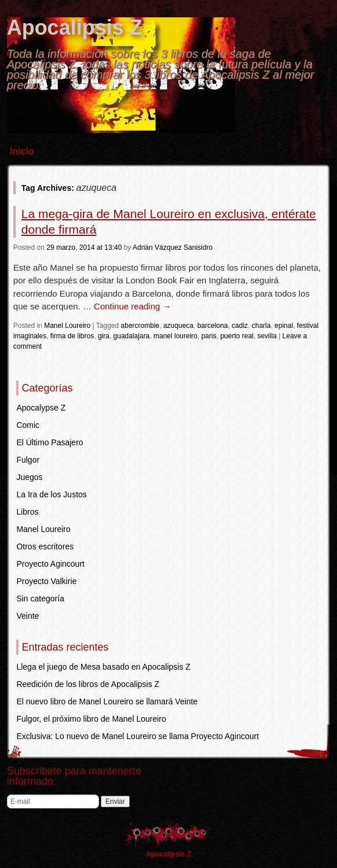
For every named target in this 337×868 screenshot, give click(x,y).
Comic (28, 425)
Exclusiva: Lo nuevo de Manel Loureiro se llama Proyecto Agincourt (138, 736)
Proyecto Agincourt (50, 564)
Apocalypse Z (41, 408)
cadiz (240, 326)
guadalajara (132, 336)
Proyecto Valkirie (46, 581)
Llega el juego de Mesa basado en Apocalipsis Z (103, 667)
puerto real (237, 336)
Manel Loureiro (67, 326)
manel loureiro (175, 336)
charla (261, 326)
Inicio (22, 151)
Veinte (28, 616)
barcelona (213, 326)
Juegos (29, 477)
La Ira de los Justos (51, 494)
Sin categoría (40, 599)
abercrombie (140, 326)
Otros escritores (45, 546)
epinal (284, 326)
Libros (27, 512)
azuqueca (178, 326)
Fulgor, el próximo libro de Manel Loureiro (91, 719)
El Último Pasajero (50, 442)
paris (209, 336)
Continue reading (132, 306)
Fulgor (28, 460)
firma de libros (72, 336)
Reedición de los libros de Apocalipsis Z (88, 684)
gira (104, 336)
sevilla (267, 336)
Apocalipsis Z (75, 27)
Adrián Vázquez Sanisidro (173, 248)
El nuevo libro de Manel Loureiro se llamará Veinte (107, 701)
